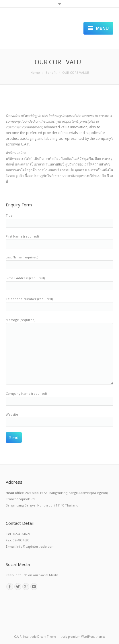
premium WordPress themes (87, 637)
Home (35, 72)
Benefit (51, 72)
